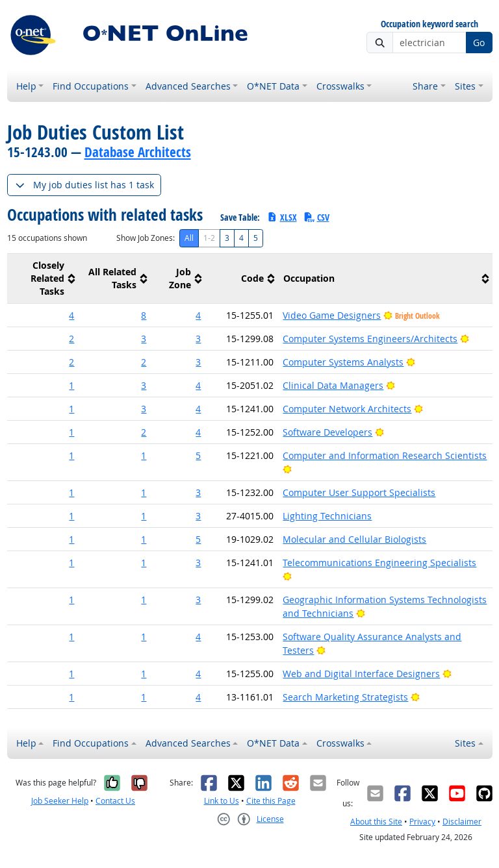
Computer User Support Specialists (359, 492)
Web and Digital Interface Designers (361, 674)
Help (26, 86)
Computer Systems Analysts (343, 362)
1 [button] (71, 385)
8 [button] (144, 315)
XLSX (282, 217)
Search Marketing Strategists (345, 697)
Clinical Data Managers (333, 385)
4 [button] (71, 315)
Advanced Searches (188, 86)
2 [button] (71, 339)
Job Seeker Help (60, 801)
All (189, 238)
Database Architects (138, 152)
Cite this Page (271, 801)
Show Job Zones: (146, 238)
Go (479, 43)
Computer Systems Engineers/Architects (370, 339)
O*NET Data (273, 86)
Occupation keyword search (429, 24)
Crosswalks (340, 86)
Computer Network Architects (347, 409)
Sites (465, 86)
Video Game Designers (332, 315)
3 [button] (144, 339)
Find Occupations (91, 86)
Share (425, 86)
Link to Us (222, 801)
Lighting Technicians (327, 516)
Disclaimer (462, 822)
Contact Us (115, 801)
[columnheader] (43, 279)
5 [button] (198, 455)
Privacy (422, 822)
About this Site (376, 822)
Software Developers (327, 432)
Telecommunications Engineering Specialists (379, 563)
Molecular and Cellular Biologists (354, 539)
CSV (316, 217)
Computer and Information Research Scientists (385, 455)
